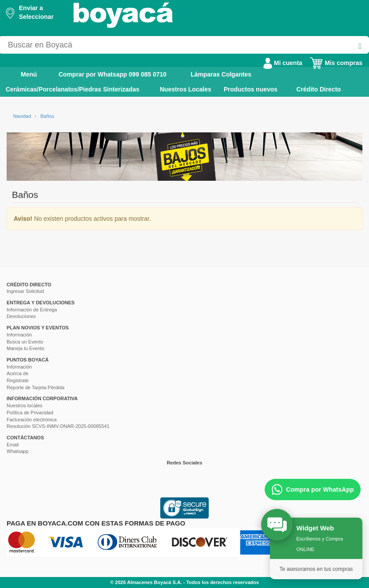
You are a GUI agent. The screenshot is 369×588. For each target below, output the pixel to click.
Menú (23, 74)
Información (19, 335)
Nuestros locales (24, 405)
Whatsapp (18, 451)
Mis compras (336, 63)
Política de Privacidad (30, 413)
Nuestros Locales (186, 89)
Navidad (22, 116)
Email (13, 445)
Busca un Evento (25, 342)
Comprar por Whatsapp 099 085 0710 (113, 74)
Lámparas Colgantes (221, 74)
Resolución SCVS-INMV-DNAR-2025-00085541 (58, 426)
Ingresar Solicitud (25, 291)
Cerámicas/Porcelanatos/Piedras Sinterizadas (72, 89)
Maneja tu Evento (26, 348)
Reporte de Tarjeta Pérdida (35, 387)
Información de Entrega (32, 310)
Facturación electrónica (32, 420)
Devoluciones (21, 316)
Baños (47, 116)
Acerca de (18, 373)
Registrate (18, 380)
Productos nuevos (251, 89)
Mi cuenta (283, 63)
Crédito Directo (319, 89)
